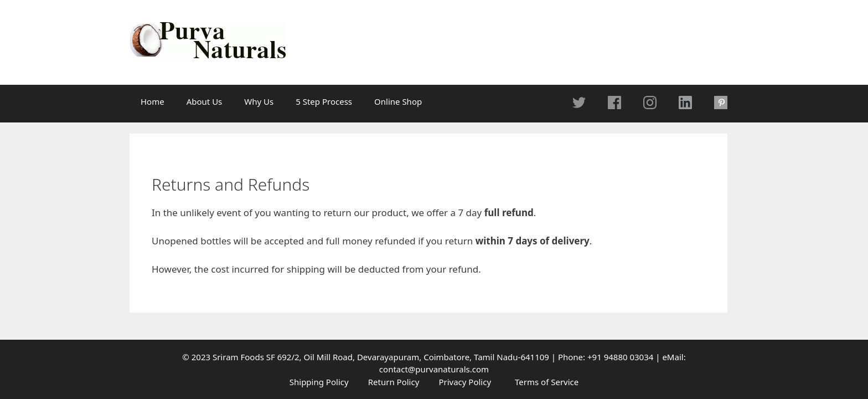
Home (153, 101)
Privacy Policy (465, 382)
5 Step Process (324, 101)
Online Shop (398, 101)
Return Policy (394, 382)
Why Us (259, 101)
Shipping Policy (319, 382)
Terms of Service (547, 382)
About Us (205, 101)
